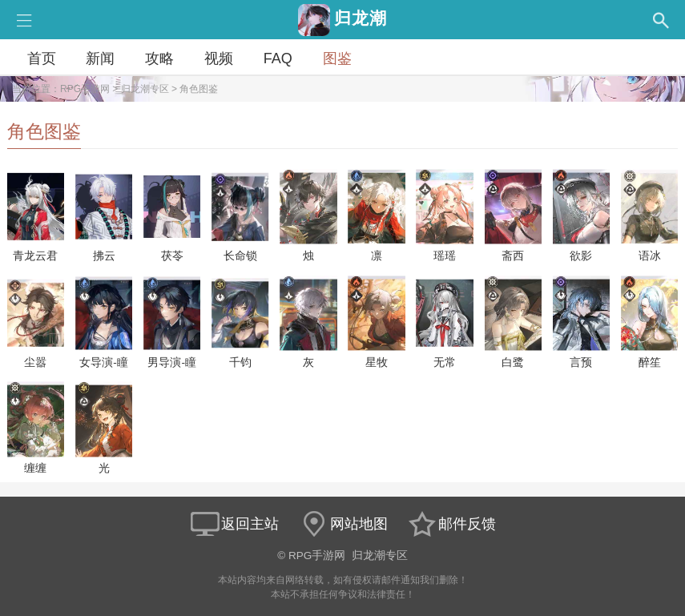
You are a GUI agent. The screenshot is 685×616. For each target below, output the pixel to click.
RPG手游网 (85, 89)
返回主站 (234, 524)
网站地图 (343, 524)
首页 (42, 58)
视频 (219, 58)
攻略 (159, 58)
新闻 (100, 58)
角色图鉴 (199, 89)
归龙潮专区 (145, 89)
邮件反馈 (451, 524)
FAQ (278, 58)
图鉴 (337, 58)
